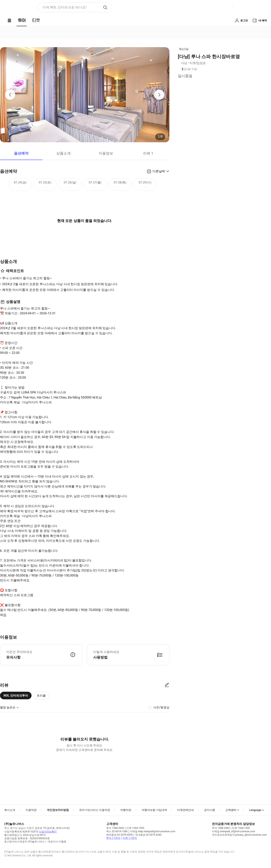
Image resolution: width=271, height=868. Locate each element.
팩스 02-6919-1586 (117, 831)
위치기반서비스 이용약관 (95, 810)
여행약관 (126, 810)
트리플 (41, 695)
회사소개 (10, 810)
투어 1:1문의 (113, 838)
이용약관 (31, 810)
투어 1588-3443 (115, 828)
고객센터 (231, 810)
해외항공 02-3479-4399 (120, 835)
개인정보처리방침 (58, 810)
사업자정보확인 (48, 832)
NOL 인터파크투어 (16, 695)
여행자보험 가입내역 (154, 810)
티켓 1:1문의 (130, 838)
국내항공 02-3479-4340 (148, 835)
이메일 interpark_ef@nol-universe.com (234, 831)
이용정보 (106, 153)
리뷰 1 (148, 153)
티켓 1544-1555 (135, 828)
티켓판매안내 (185, 810)
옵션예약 (21, 153)
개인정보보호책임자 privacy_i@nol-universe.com (239, 835)
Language (255, 810)
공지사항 (210, 810)
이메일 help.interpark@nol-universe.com (153, 831)
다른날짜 (159, 171)
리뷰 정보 (200, 69)
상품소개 (64, 153)
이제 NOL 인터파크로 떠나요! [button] (64, 7)
